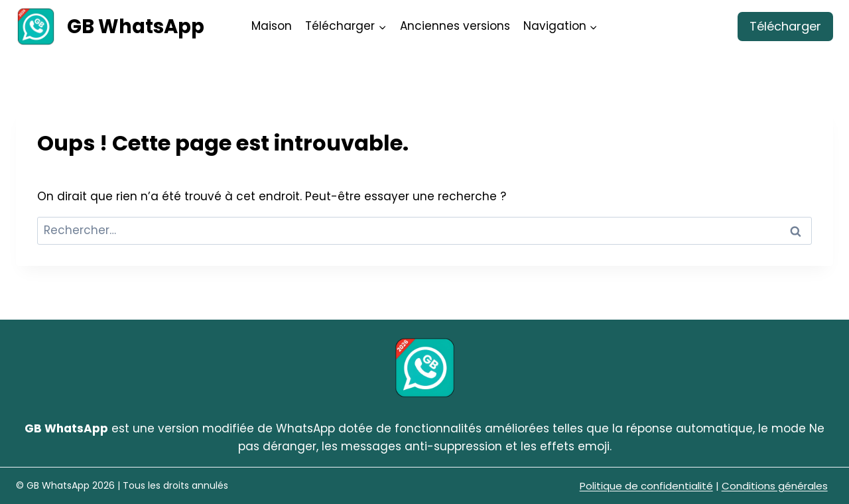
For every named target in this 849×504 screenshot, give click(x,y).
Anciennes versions (455, 26)
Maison (272, 26)
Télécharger (785, 26)
